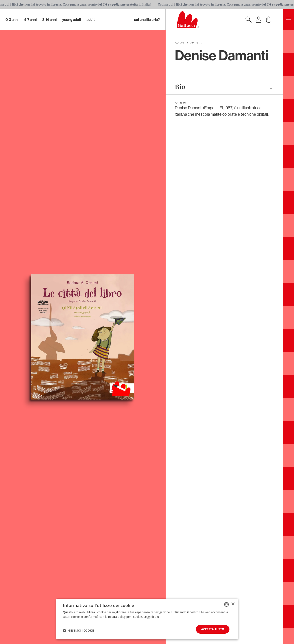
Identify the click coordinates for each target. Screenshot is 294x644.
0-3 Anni (12, 20)
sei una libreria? (147, 20)
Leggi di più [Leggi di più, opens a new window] (151, 617)
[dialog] (147, 619)
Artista (196, 43)
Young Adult (72, 20)
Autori (180, 43)
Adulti (91, 20)
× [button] (233, 604)
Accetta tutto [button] (213, 629)
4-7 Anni (30, 20)
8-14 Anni (49, 20)
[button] (79, 630)
